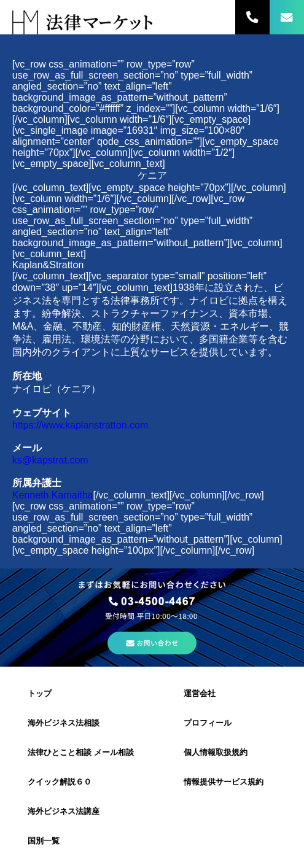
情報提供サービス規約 (224, 782)
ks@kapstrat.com (50, 460)
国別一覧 (44, 841)
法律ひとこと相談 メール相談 (81, 752)
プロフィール (208, 723)
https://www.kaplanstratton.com (80, 425)
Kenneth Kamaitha (53, 495)
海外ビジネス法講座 (64, 811)
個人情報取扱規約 (216, 752)
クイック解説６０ (60, 782)
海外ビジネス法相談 (64, 723)
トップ (40, 693)
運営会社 (200, 693)
